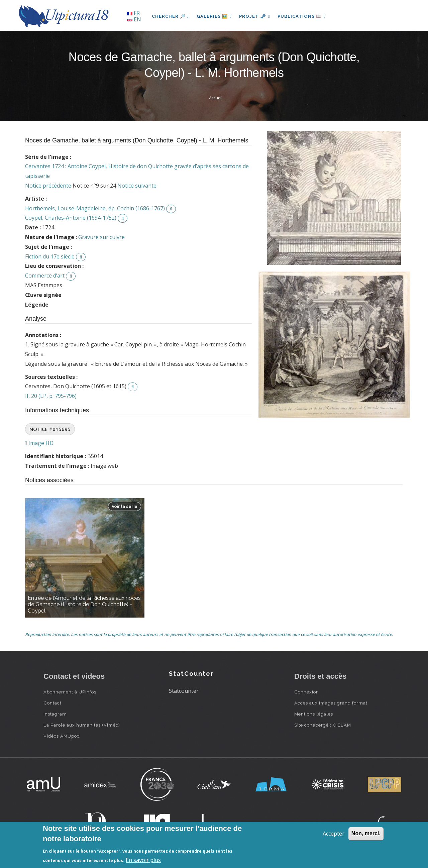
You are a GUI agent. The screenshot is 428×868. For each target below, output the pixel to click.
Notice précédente (48, 186)
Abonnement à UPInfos (70, 692)
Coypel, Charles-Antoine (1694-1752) (71, 218)
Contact (52, 703)
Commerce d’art (45, 276)
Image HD (39, 443)
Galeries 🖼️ (215, 16)
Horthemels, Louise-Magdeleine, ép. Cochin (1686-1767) (95, 208)
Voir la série (125, 506)
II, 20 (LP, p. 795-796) (51, 396)
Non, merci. (366, 833)
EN (134, 19)
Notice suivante (137, 186)
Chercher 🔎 (170, 16)
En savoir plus (143, 860)
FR (133, 13)
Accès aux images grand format (331, 703)
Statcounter (184, 691)
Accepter (334, 834)
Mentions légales (314, 714)
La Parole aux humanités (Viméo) (82, 725)
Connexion (307, 692)
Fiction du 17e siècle (50, 256)
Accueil (216, 98)
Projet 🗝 (256, 16)
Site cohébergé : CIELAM (323, 725)
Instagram (55, 714)
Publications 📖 (303, 16)
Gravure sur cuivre (101, 237)
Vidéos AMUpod (62, 736)
